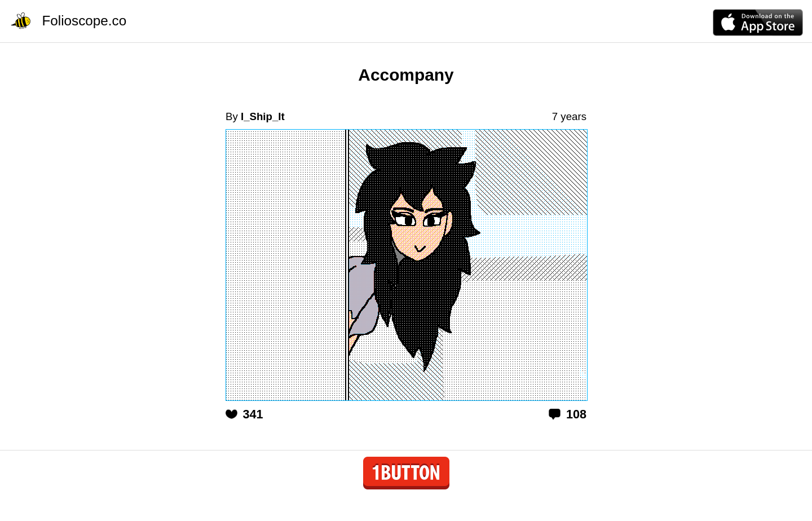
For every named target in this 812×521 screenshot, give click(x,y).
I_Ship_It (263, 116)
